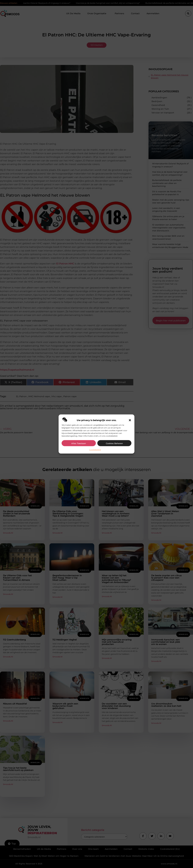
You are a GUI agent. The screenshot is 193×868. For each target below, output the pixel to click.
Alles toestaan (79, 443)
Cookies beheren (114, 443)
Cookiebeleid (95, 449)
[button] (130, 420)
